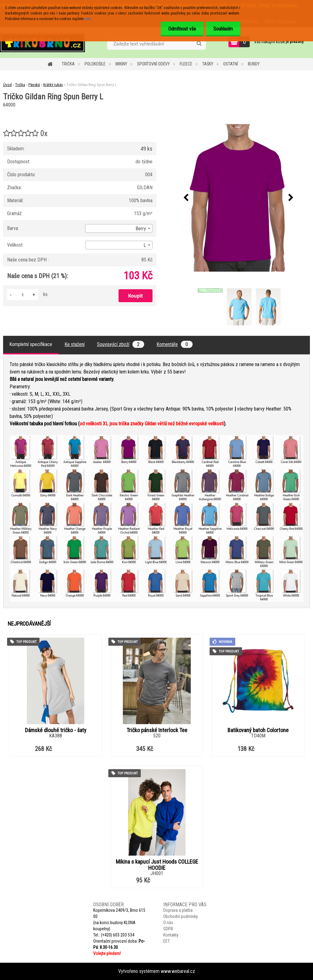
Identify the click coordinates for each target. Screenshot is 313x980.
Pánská (34, 85)
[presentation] (186, 198)
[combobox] (119, 228)
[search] (199, 44)
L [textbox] (145, 245)
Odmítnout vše (181, 29)
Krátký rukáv (53, 85)
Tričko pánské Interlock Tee (157, 730)
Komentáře (175, 344)
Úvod (7, 85)
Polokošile (95, 64)
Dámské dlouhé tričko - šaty (56, 730)
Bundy (254, 64)
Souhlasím (223, 29)
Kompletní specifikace (31, 344)
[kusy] (23, 295)
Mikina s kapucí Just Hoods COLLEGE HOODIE (157, 865)
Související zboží (121, 344)
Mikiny (121, 64)
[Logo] (42, 43)
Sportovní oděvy (153, 64)
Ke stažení (75, 344)
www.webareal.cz (178, 971)
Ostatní (231, 64)
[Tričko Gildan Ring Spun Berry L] (239, 198)
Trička (68, 64)
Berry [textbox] (141, 229)
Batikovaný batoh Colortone (258, 730)
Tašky (208, 64)
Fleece (186, 64)
